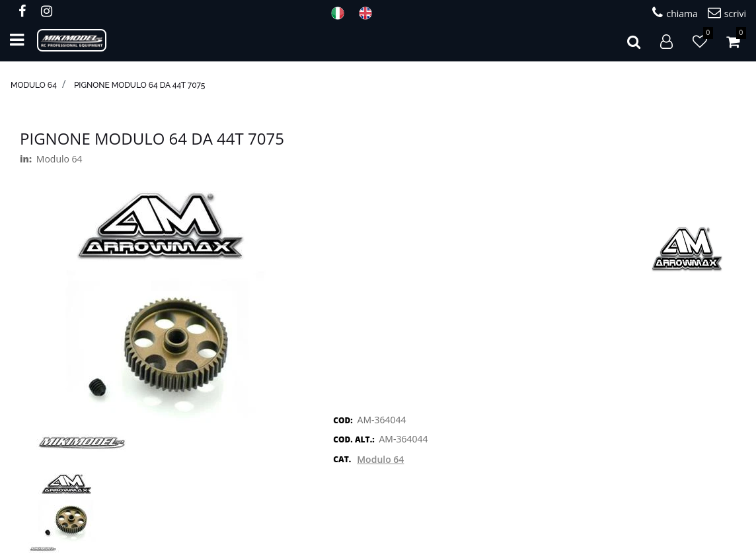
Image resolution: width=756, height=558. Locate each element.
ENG (369, 13)
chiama (675, 13)
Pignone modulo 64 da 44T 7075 (140, 85)
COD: (343, 420)
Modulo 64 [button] (380, 459)
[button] (634, 40)
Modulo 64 (34, 85)
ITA (342, 13)
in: (26, 159)
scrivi (727, 13)
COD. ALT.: (354, 439)
